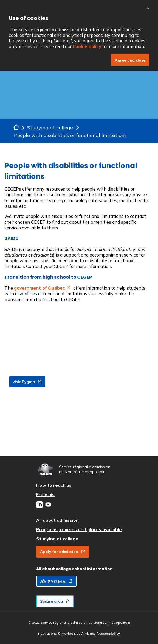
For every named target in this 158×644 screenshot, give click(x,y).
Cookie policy (87, 46)
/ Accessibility (108, 633)
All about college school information (74, 569)
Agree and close (130, 60)
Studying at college (57, 539)
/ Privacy (89, 633)
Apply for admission (63, 552)
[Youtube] (48, 505)
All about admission (57, 520)
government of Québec (42, 288)
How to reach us (54, 485)
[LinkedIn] (39, 505)
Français (45, 494)
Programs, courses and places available (79, 529)
